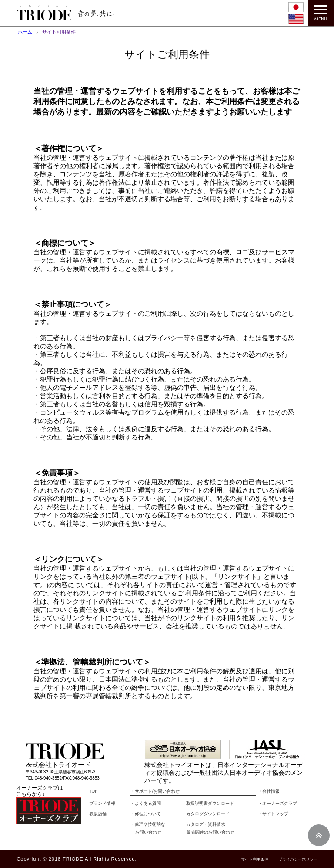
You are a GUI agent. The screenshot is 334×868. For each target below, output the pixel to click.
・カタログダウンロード (206, 814)
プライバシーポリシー (298, 860)
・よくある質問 (146, 804)
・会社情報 (269, 791)
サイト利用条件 (255, 860)
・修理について (146, 814)
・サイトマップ (273, 814)
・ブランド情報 (100, 804)
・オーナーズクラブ (277, 804)
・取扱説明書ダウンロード (208, 804)
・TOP (91, 791)
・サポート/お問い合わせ (155, 791)
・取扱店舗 (96, 814)
